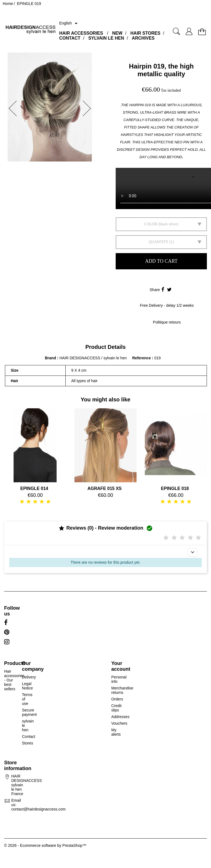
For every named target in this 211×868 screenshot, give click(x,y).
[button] (11, 108)
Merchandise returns (122, 690)
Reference (142, 358)
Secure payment (29, 712)
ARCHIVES (143, 38)
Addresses (120, 717)
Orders (117, 699)
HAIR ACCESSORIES (81, 33)
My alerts (116, 732)
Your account (121, 666)
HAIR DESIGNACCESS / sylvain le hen (93, 358)
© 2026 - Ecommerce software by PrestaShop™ (45, 845)
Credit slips (116, 708)
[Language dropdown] (69, 23)
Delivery (29, 677)
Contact (29, 736)
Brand (50, 358)
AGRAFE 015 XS (104, 488)
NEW (117, 33)
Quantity (159, 242)
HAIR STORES (145, 33)
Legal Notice (27, 686)
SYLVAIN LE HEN (106, 38)
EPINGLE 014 (34, 488)
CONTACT (70, 38)
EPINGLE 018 (175, 488)
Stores (27, 743)
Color (151, 224)
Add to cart (161, 261)
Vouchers (119, 723)
